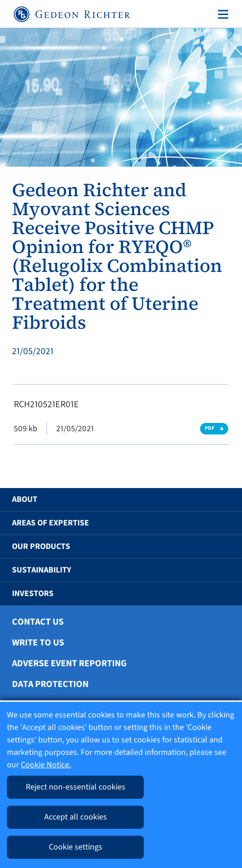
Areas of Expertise (50, 523)
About (25, 499)
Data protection (50, 684)
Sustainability (41, 570)
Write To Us (38, 643)
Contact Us (38, 622)
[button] (218, 500)
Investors (33, 594)
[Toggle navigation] (221, 14)
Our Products (41, 546)
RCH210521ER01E (46, 404)
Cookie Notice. (46, 765)
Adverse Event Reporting (69, 663)
